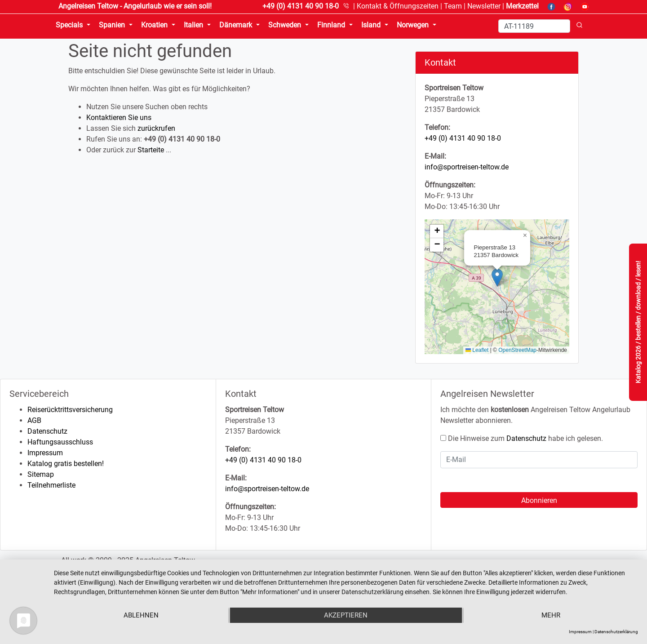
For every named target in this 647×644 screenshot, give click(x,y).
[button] (497, 278)
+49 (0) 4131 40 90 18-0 (463, 138)
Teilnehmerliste (51, 485)
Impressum (45, 453)
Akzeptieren (346, 615)
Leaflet (477, 350)
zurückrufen (156, 128)
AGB (34, 420)
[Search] (534, 26)
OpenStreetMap (517, 350)
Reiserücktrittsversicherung (70, 410)
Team (453, 6)
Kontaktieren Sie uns (119, 118)
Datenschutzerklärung (616, 632)
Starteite (151, 150)
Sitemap (41, 474)
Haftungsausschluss (60, 442)
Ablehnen (141, 615)
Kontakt (398, 6)
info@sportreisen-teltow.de (467, 167)
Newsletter (484, 6)
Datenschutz (47, 431)
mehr (551, 615)
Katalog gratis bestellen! (66, 464)
